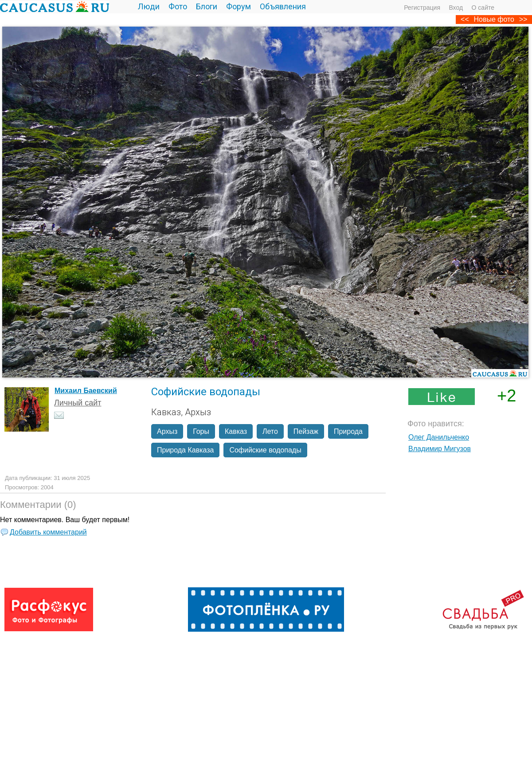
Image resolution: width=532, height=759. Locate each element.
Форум (239, 6)
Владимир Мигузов (440, 449)
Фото (178, 6)
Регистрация (422, 8)
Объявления (283, 6)
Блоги (207, 6)
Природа (348, 431)
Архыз (167, 431)
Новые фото (494, 19)
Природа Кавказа (185, 450)
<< (465, 19)
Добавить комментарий (48, 532)
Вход (456, 8)
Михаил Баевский (86, 391)
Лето (270, 431)
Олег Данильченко (439, 437)
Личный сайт (78, 403)
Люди (149, 6)
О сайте (483, 8)
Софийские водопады (265, 450)
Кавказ (236, 431)
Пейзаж (306, 431)
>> (523, 19)
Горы (201, 431)
